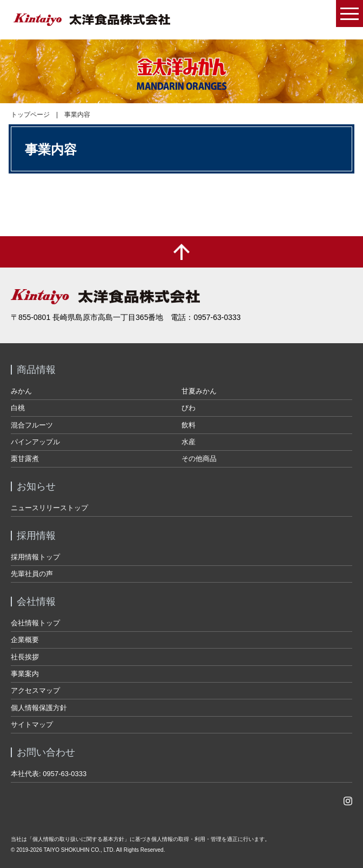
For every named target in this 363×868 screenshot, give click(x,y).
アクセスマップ (35, 690)
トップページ (30, 115)
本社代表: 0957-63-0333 (49, 774)
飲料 (189, 425)
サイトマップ (32, 725)
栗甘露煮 (25, 459)
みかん (21, 391)
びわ (189, 408)
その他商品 (199, 459)
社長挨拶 (25, 657)
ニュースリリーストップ (49, 508)
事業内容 (77, 115)
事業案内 (25, 674)
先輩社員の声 (32, 574)
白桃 (18, 408)
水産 (189, 442)
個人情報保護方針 (39, 708)
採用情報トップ (35, 557)
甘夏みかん (199, 391)
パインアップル (35, 442)
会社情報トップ (35, 623)
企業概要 (25, 640)
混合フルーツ (32, 425)
